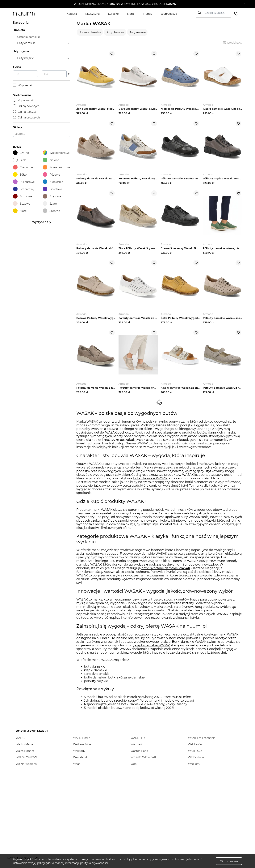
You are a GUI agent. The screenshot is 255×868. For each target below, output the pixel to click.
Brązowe (52, 196)
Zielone (51, 160)
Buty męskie (137, 32)
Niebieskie (53, 182)
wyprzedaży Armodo (136, 517)
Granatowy (24, 189)
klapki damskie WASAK (181, 561)
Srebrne (51, 211)
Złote (20, 211)
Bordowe (22, 196)
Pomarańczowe (56, 167)
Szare (50, 204)
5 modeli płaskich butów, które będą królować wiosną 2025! (129, 708)
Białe (20, 160)
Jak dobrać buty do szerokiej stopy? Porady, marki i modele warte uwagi (139, 701)
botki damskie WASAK (150, 478)
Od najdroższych (26, 118)
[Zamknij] (245, 4)
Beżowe (22, 204)
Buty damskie (115, 32)
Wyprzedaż (23, 85)
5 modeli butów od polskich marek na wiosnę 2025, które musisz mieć (137, 697)
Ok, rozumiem (229, 861)
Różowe (51, 175)
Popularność (24, 100)
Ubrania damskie (90, 32)
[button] (125, 4)
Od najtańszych (26, 112)
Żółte (20, 175)
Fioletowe (53, 189)
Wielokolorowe (56, 153)
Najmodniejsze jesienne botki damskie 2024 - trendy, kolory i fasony (136, 704)
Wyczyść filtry (42, 222)
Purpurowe (24, 182)
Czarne (21, 153)
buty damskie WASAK (150, 554)
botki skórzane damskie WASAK (166, 568)
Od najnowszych (26, 106)
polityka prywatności (94, 863)
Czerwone (23, 167)
